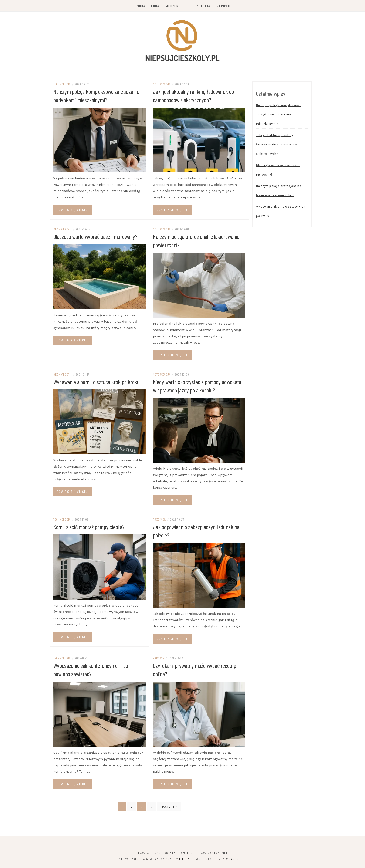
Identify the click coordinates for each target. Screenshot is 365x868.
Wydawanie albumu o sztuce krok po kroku (96, 382)
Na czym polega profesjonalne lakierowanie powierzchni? (279, 192)
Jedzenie (174, 6)
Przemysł (159, 519)
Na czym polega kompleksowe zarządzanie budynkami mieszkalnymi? (279, 116)
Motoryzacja (162, 85)
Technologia (200, 6)
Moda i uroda (148, 6)
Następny (169, 806)
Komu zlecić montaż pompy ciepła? (89, 527)
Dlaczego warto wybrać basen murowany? (95, 237)
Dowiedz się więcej (72, 211)
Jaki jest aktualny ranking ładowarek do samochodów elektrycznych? (277, 146)
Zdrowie (225, 6)
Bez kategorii (62, 230)
